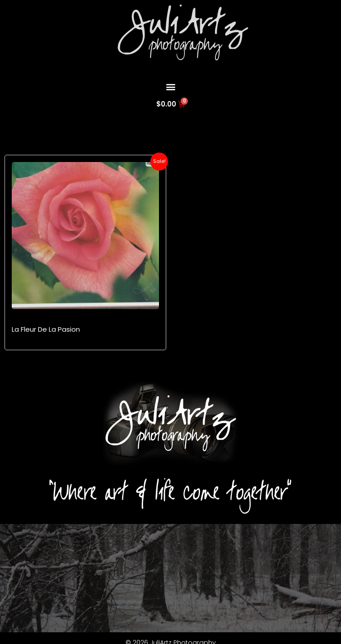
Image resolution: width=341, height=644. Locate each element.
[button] (170, 86)
